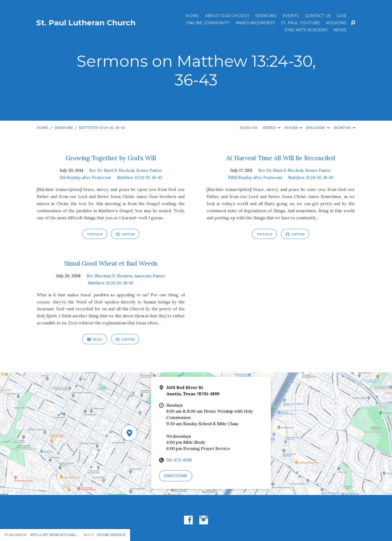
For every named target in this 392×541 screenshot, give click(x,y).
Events (291, 16)
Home (192, 16)
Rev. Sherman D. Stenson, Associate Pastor (126, 276)
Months (344, 128)
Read (95, 339)
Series (271, 128)
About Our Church (227, 16)
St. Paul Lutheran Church (86, 23)
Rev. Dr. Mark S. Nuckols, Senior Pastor (126, 171)
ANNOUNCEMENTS (255, 23)
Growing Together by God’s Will (111, 158)
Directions (175, 476)
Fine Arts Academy (306, 30)
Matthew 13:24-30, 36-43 (102, 128)
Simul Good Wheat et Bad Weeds (111, 263)
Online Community (208, 23)
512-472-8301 (179, 460)
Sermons (266, 16)
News (340, 30)
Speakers (318, 128)
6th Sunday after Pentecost (85, 178)
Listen (125, 234)
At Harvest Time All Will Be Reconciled (281, 158)
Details (95, 234)
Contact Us (318, 16)
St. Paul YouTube (300, 23)
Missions (336, 23)
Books (293, 128)
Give (342, 16)
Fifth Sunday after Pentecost (255, 178)
